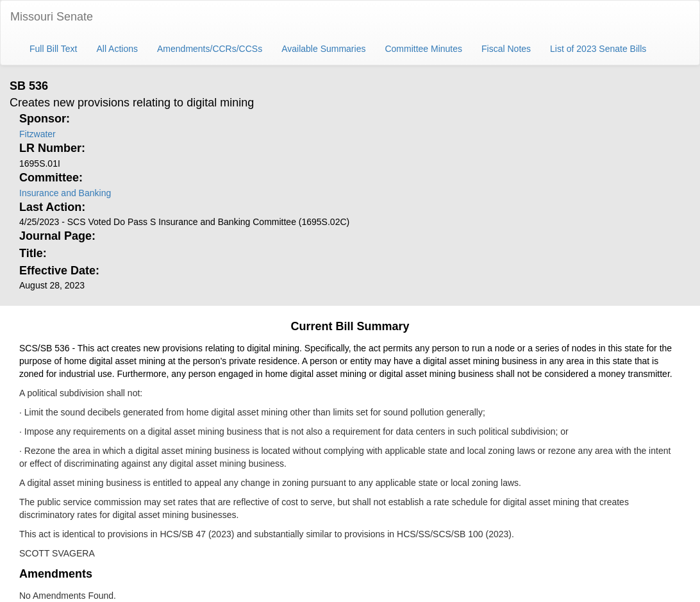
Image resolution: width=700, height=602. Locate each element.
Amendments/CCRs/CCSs (210, 49)
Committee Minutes (423, 49)
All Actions (117, 49)
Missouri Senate (52, 17)
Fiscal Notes (506, 49)
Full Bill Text (53, 49)
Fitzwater (37, 134)
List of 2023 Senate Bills (598, 49)
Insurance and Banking (65, 193)
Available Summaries (323, 49)
